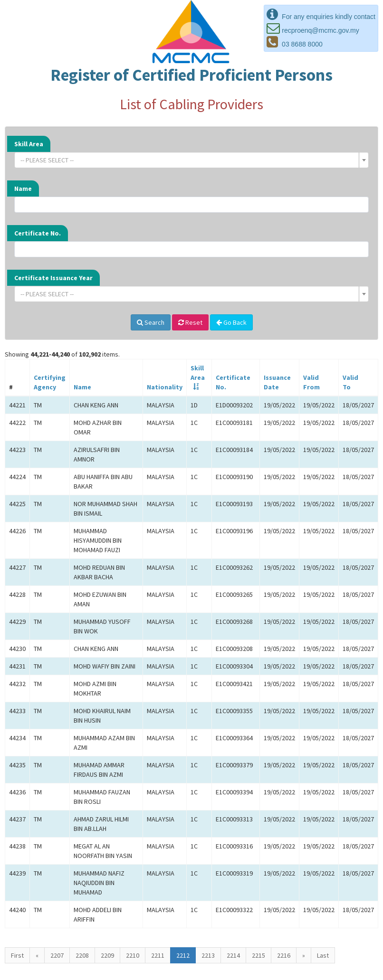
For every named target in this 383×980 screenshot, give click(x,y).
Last (323, 955)
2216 (284, 955)
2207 (57, 955)
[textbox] (189, 160)
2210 (133, 955)
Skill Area (29, 144)
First (17, 955)
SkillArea (198, 373)
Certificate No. (38, 233)
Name (23, 188)
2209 (107, 955)
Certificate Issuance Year (53, 278)
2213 (208, 955)
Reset (190, 322)
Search (151, 322)
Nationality (165, 387)
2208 (82, 955)
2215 (259, 955)
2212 (183, 955)
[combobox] (191, 160)
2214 (233, 955)
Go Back (231, 322)
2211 (158, 955)
